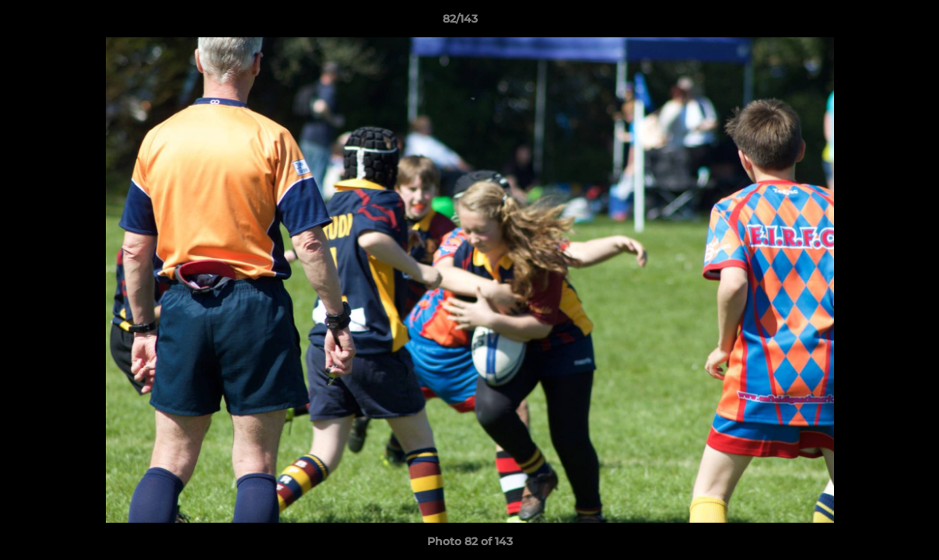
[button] (874, 23)
